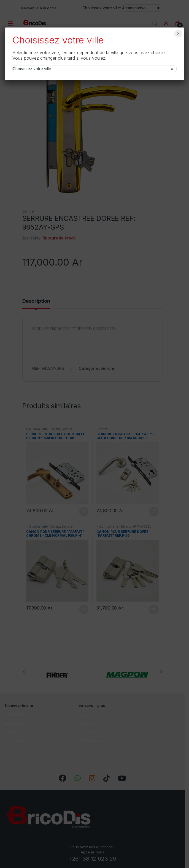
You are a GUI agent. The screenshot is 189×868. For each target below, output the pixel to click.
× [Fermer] (178, 34)
